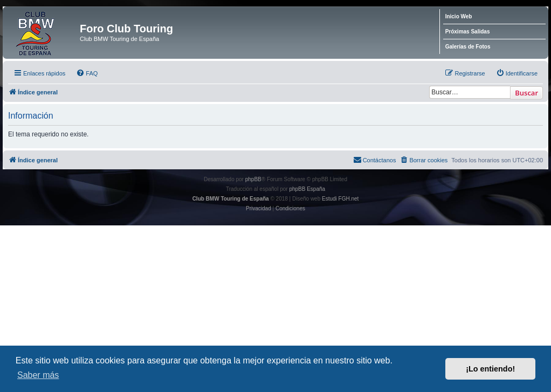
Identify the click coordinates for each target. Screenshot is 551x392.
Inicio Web (459, 16)
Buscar (526, 93)
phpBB (253, 179)
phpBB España (307, 189)
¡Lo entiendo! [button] (490, 369)
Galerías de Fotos (468, 47)
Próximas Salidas (468, 32)
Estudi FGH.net (340, 199)
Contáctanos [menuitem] (375, 160)
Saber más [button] (38, 375)
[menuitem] (87, 73)
